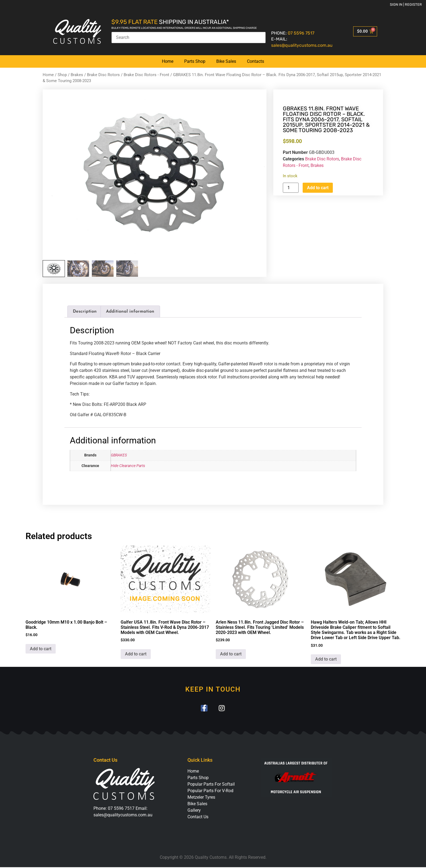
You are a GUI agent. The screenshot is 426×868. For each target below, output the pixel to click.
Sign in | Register (406, 4)
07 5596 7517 (301, 33)
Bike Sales (226, 61)
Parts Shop (195, 61)
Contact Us (198, 818)
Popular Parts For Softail (211, 785)
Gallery (194, 811)
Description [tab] (85, 312)
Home (168, 61)
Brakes (77, 75)
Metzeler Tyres (201, 798)
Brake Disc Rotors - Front (146, 75)
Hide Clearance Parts (128, 466)
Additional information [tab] (130, 312)
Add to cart (318, 188)
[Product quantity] (291, 188)
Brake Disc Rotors (103, 75)
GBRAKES (119, 455)
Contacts (256, 61)
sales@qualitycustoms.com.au (302, 45)
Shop (62, 75)
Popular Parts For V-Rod (210, 791)
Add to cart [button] (41, 649)
